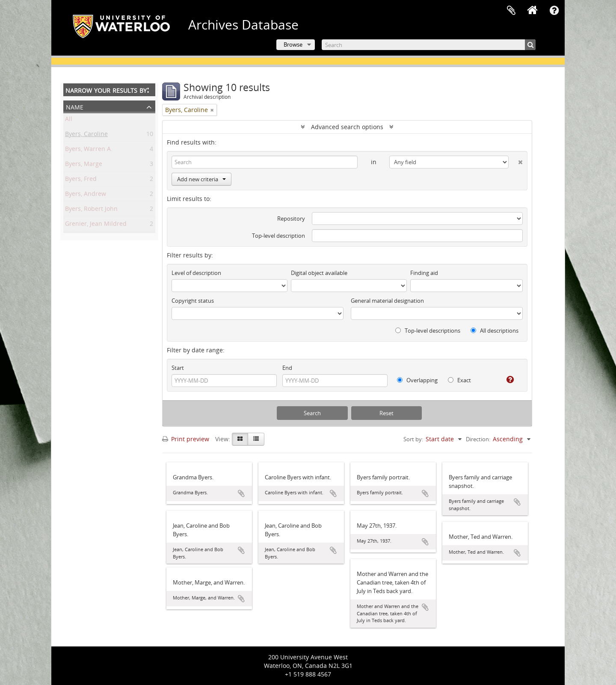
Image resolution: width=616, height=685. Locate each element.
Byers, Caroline (86, 135)
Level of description (196, 273)
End (287, 368)
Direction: (478, 439)
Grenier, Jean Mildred (96, 225)
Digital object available (319, 273)
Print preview (186, 439)
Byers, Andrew (86, 195)
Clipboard (511, 11)
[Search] (429, 45)
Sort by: (413, 439)
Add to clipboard (241, 493)
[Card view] (240, 439)
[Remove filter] (212, 110)
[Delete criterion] (516, 160)
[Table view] (256, 439)
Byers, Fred (81, 180)
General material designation (387, 301)
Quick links (554, 11)
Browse (293, 44)
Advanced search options (347, 127)
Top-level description (278, 236)
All (69, 120)
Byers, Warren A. (89, 150)
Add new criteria (201, 179)
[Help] (507, 380)
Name (75, 106)
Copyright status (193, 301)
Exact (459, 380)
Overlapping (417, 380)
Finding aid (424, 273)
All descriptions (495, 331)
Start (178, 368)
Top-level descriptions (428, 331)
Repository (291, 218)
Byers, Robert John (91, 210)
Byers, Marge (84, 165)
